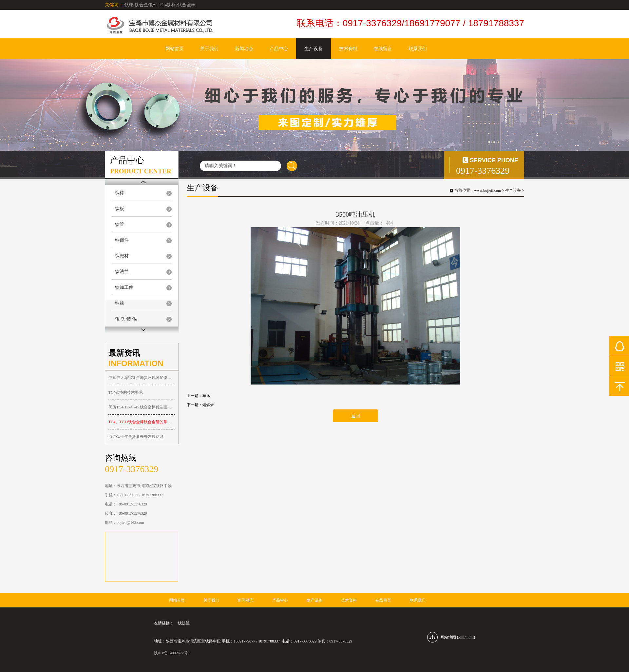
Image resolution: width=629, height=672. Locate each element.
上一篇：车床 (199, 396)
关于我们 (209, 49)
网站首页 (175, 49)
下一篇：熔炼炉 (200, 405)
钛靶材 (122, 256)
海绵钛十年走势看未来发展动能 (136, 437)
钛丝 (120, 303)
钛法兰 (122, 272)
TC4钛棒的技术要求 (126, 392)
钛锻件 (122, 240)
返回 (355, 416)
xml (461, 637)
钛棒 (120, 193)
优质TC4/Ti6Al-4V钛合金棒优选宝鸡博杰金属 (142, 407)
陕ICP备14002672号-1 (172, 653)
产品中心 (279, 49)
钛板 (120, 209)
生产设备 (314, 49)
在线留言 (383, 49)
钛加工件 (124, 287)
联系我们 (418, 49)
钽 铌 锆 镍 (126, 319)
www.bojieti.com (488, 190)
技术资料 (348, 49)
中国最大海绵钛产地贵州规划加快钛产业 (142, 378)
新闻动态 (244, 49)
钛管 (120, 224)
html (470, 637)
